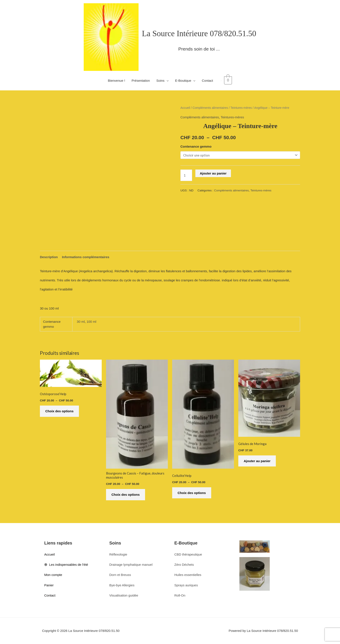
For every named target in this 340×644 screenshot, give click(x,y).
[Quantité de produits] (186, 175)
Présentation (142, 81)
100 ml (91, 322)
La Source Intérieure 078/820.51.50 (199, 33)
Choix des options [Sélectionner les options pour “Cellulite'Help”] (192, 493)
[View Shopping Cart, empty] (228, 81)
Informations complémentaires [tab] (86, 257)
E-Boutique (184, 81)
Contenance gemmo (196, 146)
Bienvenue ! (118, 81)
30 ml (81, 322)
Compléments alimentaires (210, 108)
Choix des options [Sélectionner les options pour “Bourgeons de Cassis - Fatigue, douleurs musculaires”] (126, 495)
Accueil (185, 108)
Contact (209, 81)
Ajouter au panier (213, 173)
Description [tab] (49, 257)
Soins (162, 81)
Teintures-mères (241, 108)
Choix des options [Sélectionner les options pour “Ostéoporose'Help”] (59, 411)
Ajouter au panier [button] (257, 461)
